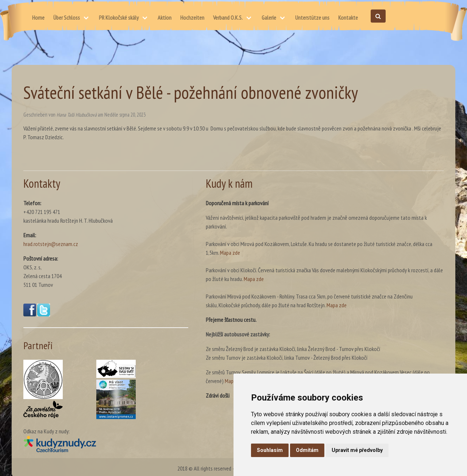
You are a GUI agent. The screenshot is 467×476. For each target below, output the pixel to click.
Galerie (269, 17)
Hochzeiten (192, 17)
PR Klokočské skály (119, 17)
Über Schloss (67, 17)
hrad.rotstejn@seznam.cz (51, 244)
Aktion (165, 17)
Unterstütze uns (312, 17)
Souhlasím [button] (270, 450)
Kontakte (348, 17)
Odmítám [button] (307, 450)
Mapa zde (230, 253)
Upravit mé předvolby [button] (357, 450)
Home (38, 17)
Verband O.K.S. (228, 17)
